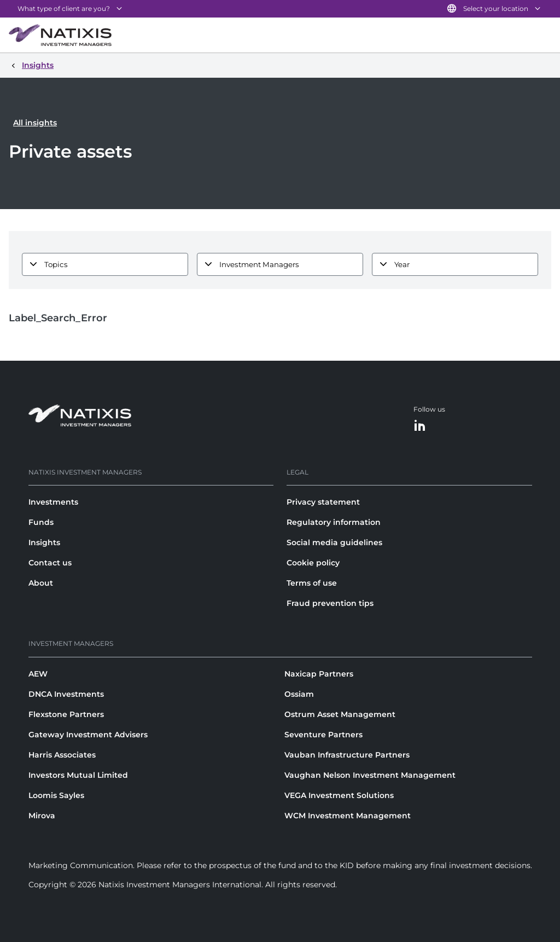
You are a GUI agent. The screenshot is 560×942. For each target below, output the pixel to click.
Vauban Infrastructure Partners (347, 755)
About (41, 583)
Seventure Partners (323, 735)
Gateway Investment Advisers (88, 735)
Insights (44, 542)
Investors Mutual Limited (78, 775)
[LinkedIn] (420, 426)
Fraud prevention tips (330, 603)
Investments (53, 502)
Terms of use (312, 583)
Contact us (50, 563)
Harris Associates (62, 755)
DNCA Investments (66, 694)
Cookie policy (313, 563)
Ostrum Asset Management (340, 714)
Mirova (42, 816)
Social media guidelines (334, 542)
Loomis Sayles (56, 795)
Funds (41, 522)
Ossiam (299, 694)
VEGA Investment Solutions (339, 795)
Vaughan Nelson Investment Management (370, 775)
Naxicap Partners (319, 674)
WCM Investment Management (348, 816)
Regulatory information (334, 522)
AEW (38, 674)
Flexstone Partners (66, 714)
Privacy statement (323, 502)
